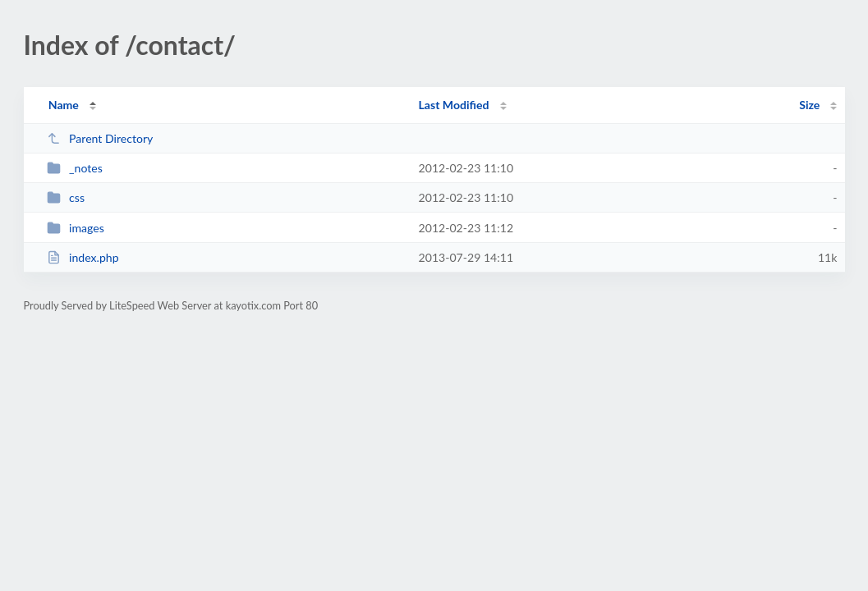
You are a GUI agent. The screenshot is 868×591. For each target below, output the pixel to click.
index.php (83, 257)
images (76, 228)
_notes (75, 168)
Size (809, 105)
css (66, 197)
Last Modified (454, 105)
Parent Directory (100, 138)
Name (64, 105)
